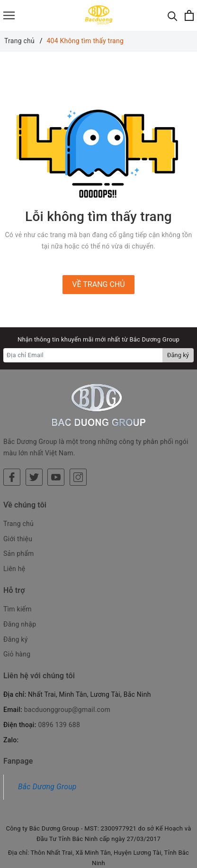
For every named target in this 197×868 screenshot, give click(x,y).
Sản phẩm (19, 511)
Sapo (116, 858)
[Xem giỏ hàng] (189, 15)
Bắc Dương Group (47, 744)
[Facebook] (12, 434)
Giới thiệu (18, 496)
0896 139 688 (59, 682)
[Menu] (9, 15)
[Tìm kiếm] (173, 15)
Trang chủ (18, 480)
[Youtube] (56, 434)
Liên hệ (14, 526)
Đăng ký (16, 596)
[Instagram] (78, 434)
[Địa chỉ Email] (83, 355)
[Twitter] (34, 434)
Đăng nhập (20, 581)
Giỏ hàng (17, 611)
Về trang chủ (98, 284)
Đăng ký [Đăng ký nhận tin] (178, 355)
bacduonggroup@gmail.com (67, 666)
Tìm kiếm (18, 566)
